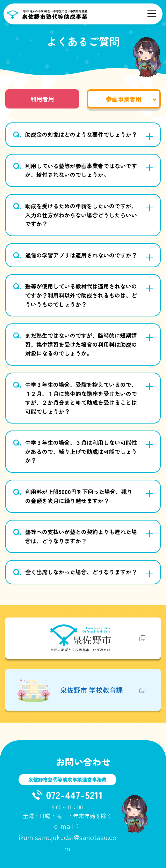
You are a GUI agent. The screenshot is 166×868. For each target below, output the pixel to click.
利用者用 (42, 99)
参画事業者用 (124, 99)
